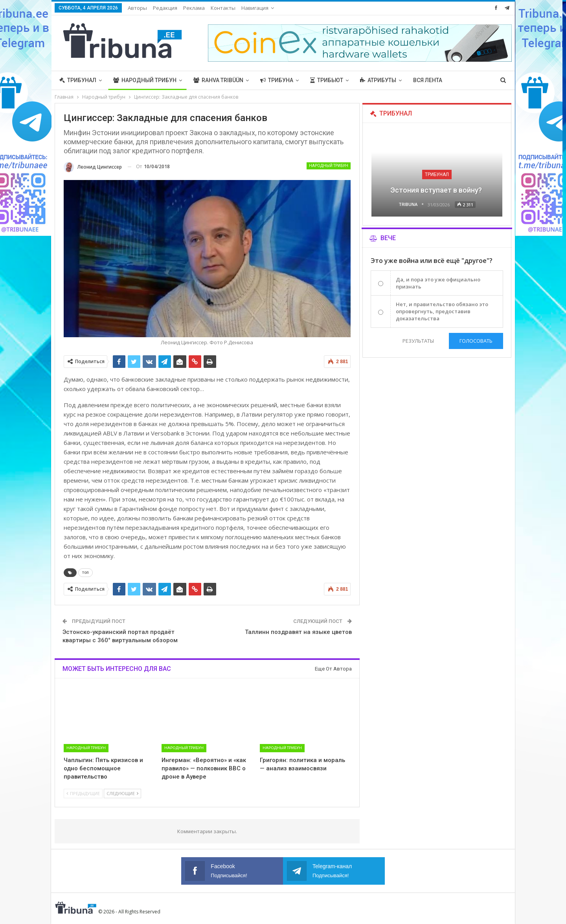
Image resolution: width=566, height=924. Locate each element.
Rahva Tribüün (218, 80)
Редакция (165, 8)
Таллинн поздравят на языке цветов (298, 632)
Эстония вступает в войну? (437, 190)
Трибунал (78, 80)
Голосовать (476, 341)
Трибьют (327, 80)
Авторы (137, 8)
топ (85, 572)
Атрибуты (378, 80)
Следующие (122, 793)
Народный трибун (145, 80)
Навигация (255, 8)
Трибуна (277, 80)
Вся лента (428, 80)
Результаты (418, 341)
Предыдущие (83, 793)
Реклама (194, 8)
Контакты (223, 8)
